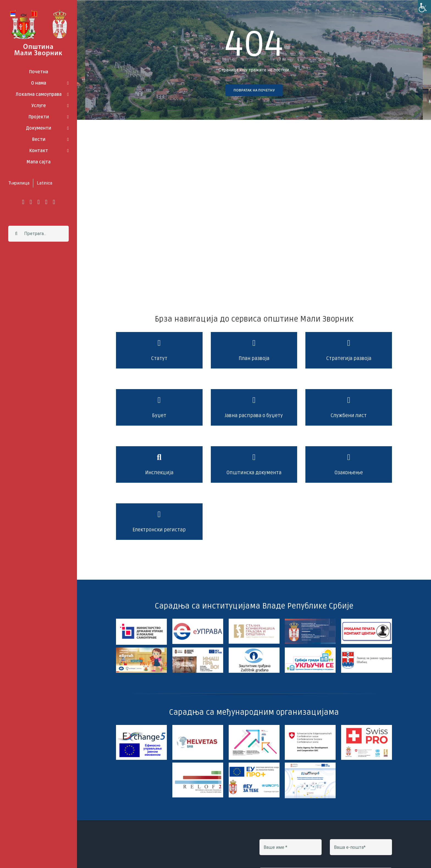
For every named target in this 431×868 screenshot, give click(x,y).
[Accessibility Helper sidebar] (424, 7)
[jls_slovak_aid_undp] (254, 727)
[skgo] (254, 621)
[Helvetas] (198, 727)
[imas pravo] (198, 650)
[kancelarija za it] (310, 621)
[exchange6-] (310, 765)
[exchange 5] (141, 727)
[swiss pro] (367, 727)
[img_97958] (367, 621)
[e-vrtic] (141, 650)
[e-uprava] (198, 621)
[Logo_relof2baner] (198, 765)
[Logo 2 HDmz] (254, 650)
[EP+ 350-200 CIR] (254, 765)
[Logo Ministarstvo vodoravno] (141, 621)
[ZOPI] (310, 650)
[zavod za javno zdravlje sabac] (367, 650)
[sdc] (310, 727)
